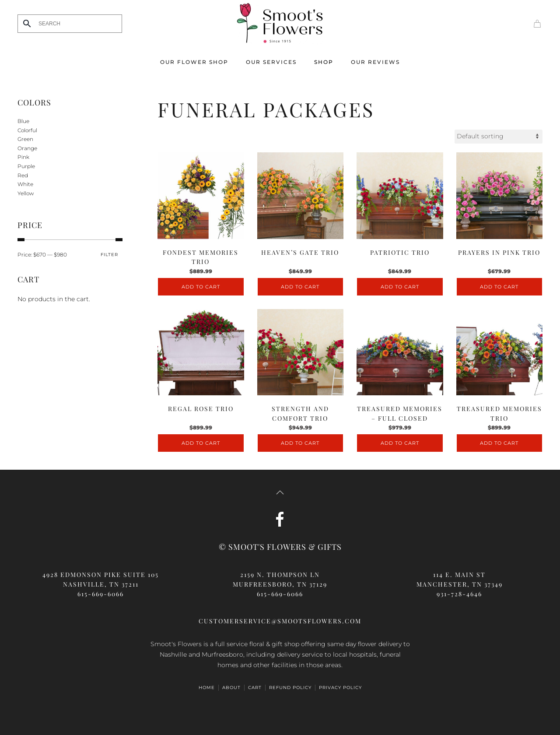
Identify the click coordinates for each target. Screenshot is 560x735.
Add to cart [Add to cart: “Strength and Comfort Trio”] (300, 443)
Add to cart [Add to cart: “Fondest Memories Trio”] (201, 287)
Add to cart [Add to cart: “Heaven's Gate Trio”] (300, 287)
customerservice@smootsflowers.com (280, 621)
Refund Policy (290, 688)
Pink (23, 157)
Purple (26, 166)
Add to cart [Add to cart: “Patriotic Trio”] (400, 287)
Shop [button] (324, 62)
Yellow (26, 193)
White (25, 184)
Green (25, 139)
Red (23, 175)
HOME (207, 688)
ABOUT (231, 688)
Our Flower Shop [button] (194, 62)
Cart (255, 688)
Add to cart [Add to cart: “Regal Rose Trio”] (201, 443)
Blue (23, 121)
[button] (280, 492)
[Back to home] (280, 23)
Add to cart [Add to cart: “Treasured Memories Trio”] (499, 443)
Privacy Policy (340, 688)
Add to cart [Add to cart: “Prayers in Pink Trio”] (499, 287)
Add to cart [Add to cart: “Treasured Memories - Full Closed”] (400, 443)
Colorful (27, 130)
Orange (27, 148)
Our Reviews (375, 62)
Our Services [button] (271, 62)
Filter (109, 255)
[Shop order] (499, 137)
